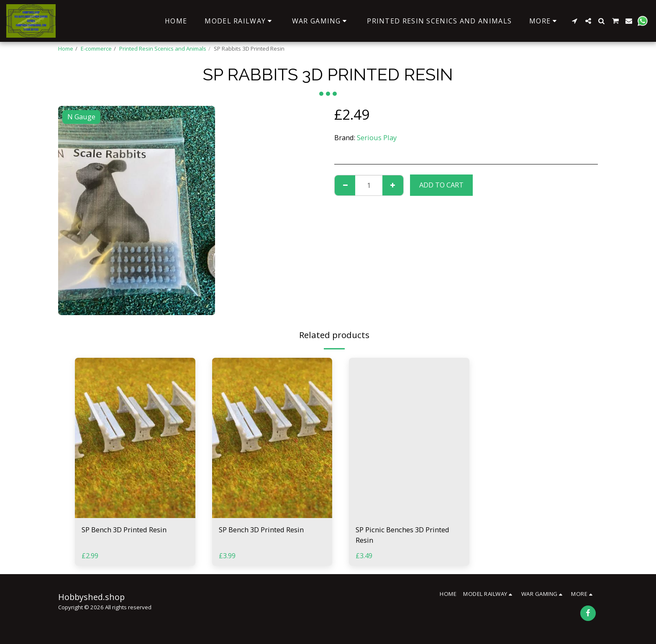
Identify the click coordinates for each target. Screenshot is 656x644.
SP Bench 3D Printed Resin (124, 530)
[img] (135, 438)
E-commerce (96, 49)
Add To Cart (441, 185)
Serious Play (377, 137)
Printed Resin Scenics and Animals (163, 49)
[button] (575, 21)
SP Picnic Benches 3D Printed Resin (402, 535)
